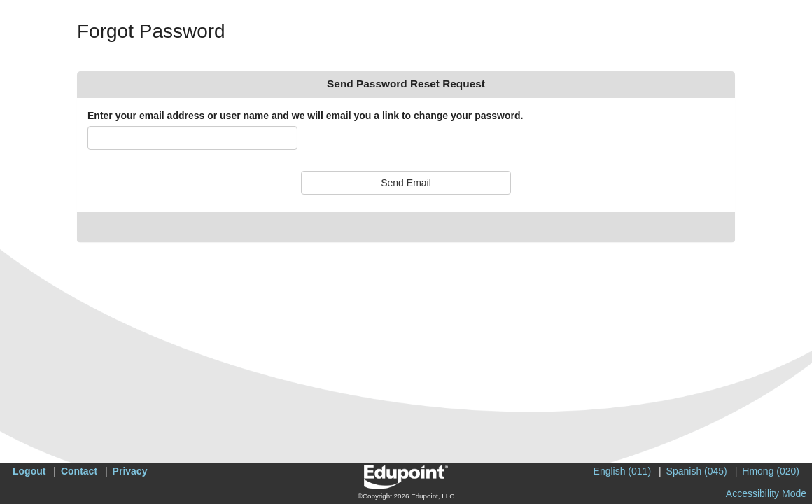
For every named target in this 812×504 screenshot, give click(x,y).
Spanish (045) (697, 471)
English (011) (623, 471)
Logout (29, 471)
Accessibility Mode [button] (766, 493)
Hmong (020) (771, 471)
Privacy (130, 471)
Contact (79, 471)
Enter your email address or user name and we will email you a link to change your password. (305, 115)
